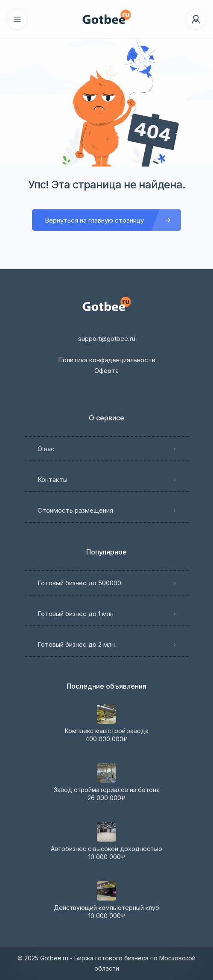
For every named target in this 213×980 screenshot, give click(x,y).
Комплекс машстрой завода (107, 731)
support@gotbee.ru (107, 339)
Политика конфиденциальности (107, 360)
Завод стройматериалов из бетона (107, 790)
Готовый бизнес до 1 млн (76, 614)
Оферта (106, 371)
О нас (46, 449)
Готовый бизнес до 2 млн (76, 644)
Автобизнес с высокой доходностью (106, 849)
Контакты (53, 480)
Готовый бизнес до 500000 (79, 583)
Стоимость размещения (75, 510)
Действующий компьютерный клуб (106, 908)
